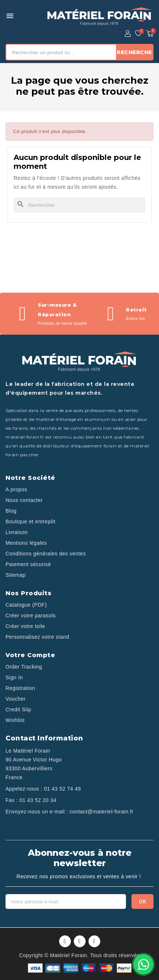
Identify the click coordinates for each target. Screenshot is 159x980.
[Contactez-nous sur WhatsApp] (143, 964)
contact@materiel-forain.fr (101, 812)
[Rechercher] (79, 205)
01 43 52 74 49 (62, 789)
